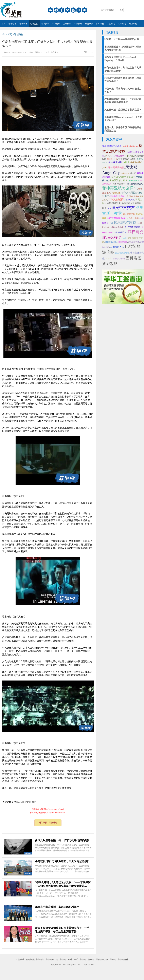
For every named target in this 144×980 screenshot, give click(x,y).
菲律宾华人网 (52, 960)
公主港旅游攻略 (122, 253)
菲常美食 (45, 24)
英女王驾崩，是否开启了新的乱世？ (123, 110)
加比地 (126, 162)
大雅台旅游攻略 (117, 227)
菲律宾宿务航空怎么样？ (123, 177)
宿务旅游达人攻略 (127, 159)
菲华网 (69, 965)
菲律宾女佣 (25, 802)
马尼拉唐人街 (117, 247)
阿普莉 (108, 156)
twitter (68, 10)
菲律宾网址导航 (120, 232)
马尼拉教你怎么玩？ (117, 218)
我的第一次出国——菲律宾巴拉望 (122, 39)
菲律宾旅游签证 (116, 199)
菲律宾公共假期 (119, 259)
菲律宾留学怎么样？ (112, 146)
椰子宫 (109, 259)
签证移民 (67, 24)
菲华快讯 (23, 24)
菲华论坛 (12, 24)
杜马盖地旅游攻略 (135, 184)
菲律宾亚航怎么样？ (120, 188)
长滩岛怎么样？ (119, 184)
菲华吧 (133, 173)
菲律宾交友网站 (111, 242)
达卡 (125, 238)
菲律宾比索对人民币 (69, 960)
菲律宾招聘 (123, 242)
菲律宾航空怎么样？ (118, 196)
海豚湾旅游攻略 (123, 223)
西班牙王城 (133, 218)
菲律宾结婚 (125, 173)
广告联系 (20, 960)
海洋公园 (116, 193)
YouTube (73, 10)
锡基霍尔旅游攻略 (130, 146)
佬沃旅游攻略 (134, 242)
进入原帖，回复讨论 (48, 823)
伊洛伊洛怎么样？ (119, 180)
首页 (3, 24)
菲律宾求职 (129, 156)
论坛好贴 (34, 24)
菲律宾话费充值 (116, 167)
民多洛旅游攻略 (133, 196)
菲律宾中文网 (112, 159)
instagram (79, 10)
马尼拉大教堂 (118, 156)
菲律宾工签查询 (87, 960)
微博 (56, 10)
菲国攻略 (78, 24)
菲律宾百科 (123, 960)
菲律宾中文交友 (121, 208)
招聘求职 (89, 24)
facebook (62, 10)
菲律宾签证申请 (113, 203)
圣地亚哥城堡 (115, 162)
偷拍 (34, 802)
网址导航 (133, 24)
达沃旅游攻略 (129, 214)
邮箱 (85, 10)
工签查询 (111, 24)
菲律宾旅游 (130, 200)
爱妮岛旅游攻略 (132, 227)
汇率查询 (122, 24)
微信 (50, 10)
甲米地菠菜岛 (134, 181)
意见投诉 (30, 960)
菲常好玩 (56, 24)
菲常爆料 (100, 24)
